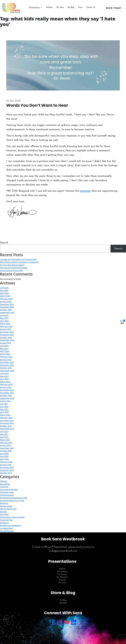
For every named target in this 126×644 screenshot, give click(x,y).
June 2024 (4, 346)
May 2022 (4, 409)
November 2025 (7, 307)
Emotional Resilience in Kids (12, 501)
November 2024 (7, 335)
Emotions (4, 503)
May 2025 (4, 318)
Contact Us (91, 7)
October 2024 (6, 337)
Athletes (49, 7)
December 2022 (7, 390)
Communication (7, 495)
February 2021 (6, 443)
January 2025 (6, 329)
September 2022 (7, 398)
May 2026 (4, 290)
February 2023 (6, 384)
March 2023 (5, 382)
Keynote (62, 580)
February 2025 (6, 326)
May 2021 (4, 434)
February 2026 (6, 299)
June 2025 (4, 315)
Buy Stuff (63, 603)
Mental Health (6, 506)
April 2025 (4, 321)
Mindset (4, 512)
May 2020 (4, 456)
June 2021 (4, 431)
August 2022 (5, 401)
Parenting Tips (6, 520)
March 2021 (5, 440)
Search (4, 243)
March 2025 (5, 324)
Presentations (34, 8)
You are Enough (7, 531)
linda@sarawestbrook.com (63, 551)
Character (4, 487)
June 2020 (4, 454)
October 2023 (6, 368)
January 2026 (6, 301)
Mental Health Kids (8, 509)
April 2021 (4, 437)
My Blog (71, 7)
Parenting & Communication (12, 517)
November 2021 (7, 423)
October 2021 (6, 426)
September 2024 (7, 340)
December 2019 (7, 467)
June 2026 (4, 288)
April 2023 (4, 379)
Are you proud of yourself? (11, 270)
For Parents (62, 574)
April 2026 (4, 293)
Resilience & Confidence (10, 525)
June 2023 (4, 373)
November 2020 (7, 448)
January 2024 (6, 360)
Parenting (4, 514)
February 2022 (6, 418)
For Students (62, 572)
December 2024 (7, 332)
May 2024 (4, 348)
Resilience (4, 523)
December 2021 (7, 420)
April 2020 (4, 459)
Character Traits (7, 492)
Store (80, 7)
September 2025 (7, 312)
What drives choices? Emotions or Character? (19, 262)
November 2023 (7, 365)
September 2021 (7, 429)
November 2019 (7, 470)
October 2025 (6, 310)
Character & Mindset (9, 489)
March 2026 (5, 296)
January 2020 (6, 465)
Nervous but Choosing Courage (14, 268)
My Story (60, 7)
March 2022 (5, 415)
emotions (85, 191)
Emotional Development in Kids (14, 498)
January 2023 (6, 387)
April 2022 (4, 412)
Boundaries (5, 484)
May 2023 (4, 376)
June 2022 (4, 407)
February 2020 (6, 462)
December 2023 (7, 362)
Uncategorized (6, 528)
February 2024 (6, 357)
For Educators (62, 577)
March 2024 (5, 354)
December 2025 (7, 304)
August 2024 (5, 343)
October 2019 (6, 473)
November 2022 (7, 393)
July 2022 (4, 404)
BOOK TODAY (113, 8)
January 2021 (6, 445)
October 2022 (6, 395)
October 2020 (6, 451)
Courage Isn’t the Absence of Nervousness (18, 259)
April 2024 (4, 351)
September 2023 (7, 371)
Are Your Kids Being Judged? (12, 265)
